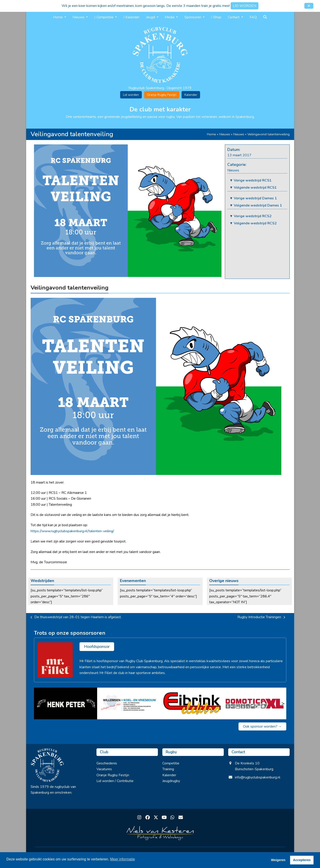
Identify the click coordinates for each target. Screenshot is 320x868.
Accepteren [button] (302, 860)
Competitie (171, 763)
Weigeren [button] (278, 860)
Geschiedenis (107, 763)
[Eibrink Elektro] (192, 703)
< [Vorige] (37, 703)
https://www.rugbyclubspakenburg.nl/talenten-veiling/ (72, 531)
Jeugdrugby (171, 781)
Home (211, 134)
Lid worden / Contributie (115, 781)
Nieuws (225, 134)
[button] (309, 6)
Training (168, 769)
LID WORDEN (245, 6)
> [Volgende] (283, 703)
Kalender (191, 95)
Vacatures (104, 769)
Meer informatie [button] (122, 859)
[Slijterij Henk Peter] (66, 703)
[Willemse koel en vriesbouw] (129, 703)
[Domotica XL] (255, 703)
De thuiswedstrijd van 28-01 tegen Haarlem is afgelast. (76, 617)
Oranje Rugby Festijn (162, 95)
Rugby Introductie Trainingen (261, 617)
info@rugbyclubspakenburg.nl (258, 777)
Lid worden (131, 95)
